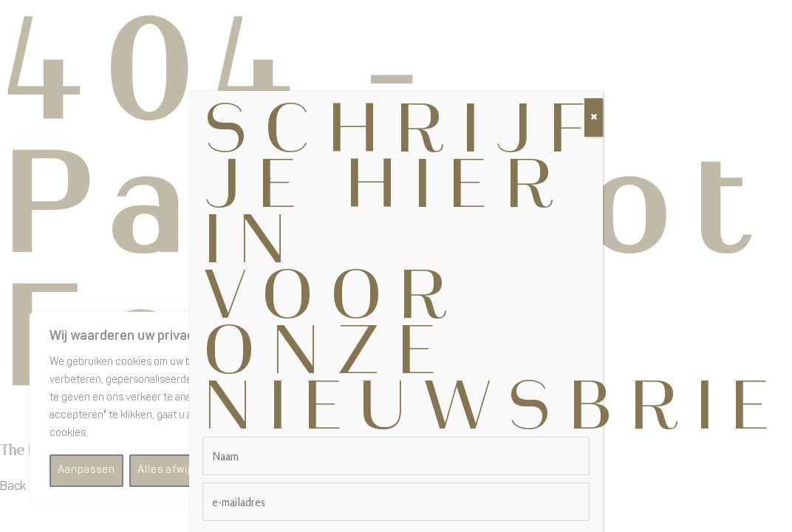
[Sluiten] (594, 100)
